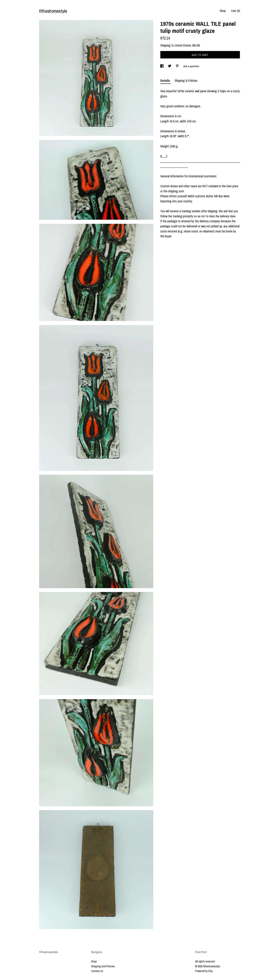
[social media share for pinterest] (178, 66)
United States (183, 45)
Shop (223, 11)
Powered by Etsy (204, 971)
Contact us (97, 971)
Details (166, 81)
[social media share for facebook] (162, 66)
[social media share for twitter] (170, 66)
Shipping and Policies (103, 966)
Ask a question (191, 66)
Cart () (236, 11)
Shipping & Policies (186, 81)
